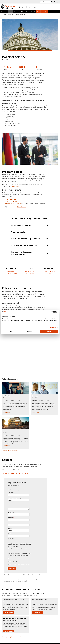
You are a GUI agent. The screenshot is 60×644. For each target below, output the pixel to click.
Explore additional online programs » (11, 451)
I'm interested (9, 612)
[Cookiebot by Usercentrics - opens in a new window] (52, 312)
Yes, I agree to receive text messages (18, 549)
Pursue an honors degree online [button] (26, 239)
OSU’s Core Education (11, 199)
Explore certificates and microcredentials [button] (22, 253)
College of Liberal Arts (18, 186)
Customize (30, 332)
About (5, 12)
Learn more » (6, 412)
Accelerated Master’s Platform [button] (25, 245)
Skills (18, 400)
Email (9, 523)
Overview (5, 15)
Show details (53, 327)
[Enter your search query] (46, 2)
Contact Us (23, 15)
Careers (17, 15)
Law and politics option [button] (22, 225)
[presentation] (55, 2)
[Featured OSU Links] (55, 2)
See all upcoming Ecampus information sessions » (15, 637)
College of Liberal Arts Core (13, 203)
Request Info (44, 12)
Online (22, 7)
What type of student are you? (15, 498)
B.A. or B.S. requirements (12, 201)
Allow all (49, 332)
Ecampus (32, 7)
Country (10, 528)
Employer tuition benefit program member (19, 564)
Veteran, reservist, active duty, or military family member (18, 556)
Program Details (11, 15)
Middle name (11, 512)
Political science (22, 207)
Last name (10, 518)
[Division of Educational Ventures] (58, 2)
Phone (9, 534)
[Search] (52, 2)
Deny (11, 332)
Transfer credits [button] (18, 232)
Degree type (11, 493)
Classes (28, 12)
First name (10, 507)
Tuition (23, 12)
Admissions (17, 12)
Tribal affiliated (13, 562)
